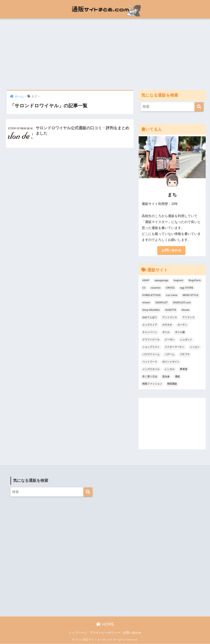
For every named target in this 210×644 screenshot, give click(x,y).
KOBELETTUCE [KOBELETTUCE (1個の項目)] (152, 295)
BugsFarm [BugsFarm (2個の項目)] (195, 281)
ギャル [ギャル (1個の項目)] (166, 332)
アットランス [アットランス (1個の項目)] (170, 318)
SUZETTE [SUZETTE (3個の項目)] (171, 310)
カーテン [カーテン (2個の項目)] (182, 325)
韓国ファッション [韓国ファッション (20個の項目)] (152, 384)
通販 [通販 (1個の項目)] (177, 377)
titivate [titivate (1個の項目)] (185, 310)
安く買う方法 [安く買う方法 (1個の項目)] (150, 377)
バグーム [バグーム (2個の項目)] (170, 355)
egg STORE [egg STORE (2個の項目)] (187, 288)
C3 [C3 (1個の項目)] (144, 288)
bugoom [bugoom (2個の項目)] (178, 281)
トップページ (78, 633)
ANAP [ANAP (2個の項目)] (146, 281)
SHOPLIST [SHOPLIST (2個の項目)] (161, 303)
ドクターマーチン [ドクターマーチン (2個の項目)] (175, 347)
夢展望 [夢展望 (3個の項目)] (184, 369)
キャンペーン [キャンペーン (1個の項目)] (150, 332)
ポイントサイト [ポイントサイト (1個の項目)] (171, 362)
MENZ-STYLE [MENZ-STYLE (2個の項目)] (190, 295)
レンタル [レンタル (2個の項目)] (170, 369)
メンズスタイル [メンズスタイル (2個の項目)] (151, 369)
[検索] (199, 107)
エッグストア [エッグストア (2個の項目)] (150, 325)
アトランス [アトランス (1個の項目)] (188, 318)
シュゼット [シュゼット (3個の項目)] (186, 340)
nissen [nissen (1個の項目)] (146, 303)
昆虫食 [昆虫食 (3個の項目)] (166, 377)
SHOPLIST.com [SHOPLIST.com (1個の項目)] (182, 303)
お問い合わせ (171, 250)
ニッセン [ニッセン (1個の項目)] (195, 347)
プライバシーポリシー (105, 633)
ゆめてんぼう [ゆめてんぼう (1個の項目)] (150, 318)
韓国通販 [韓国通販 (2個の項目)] (172, 384)
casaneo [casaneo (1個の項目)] (156, 288)
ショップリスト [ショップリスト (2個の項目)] (151, 347)
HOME (105, 624)
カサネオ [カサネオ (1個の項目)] (167, 325)
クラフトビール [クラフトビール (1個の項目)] (151, 340)
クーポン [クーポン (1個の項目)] (170, 340)
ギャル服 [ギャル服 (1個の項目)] (180, 332)
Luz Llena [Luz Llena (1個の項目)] (172, 295)
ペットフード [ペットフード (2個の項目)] (150, 362)
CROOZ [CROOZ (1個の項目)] (170, 288)
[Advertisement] (105, 54)
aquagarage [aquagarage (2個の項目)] (161, 281)
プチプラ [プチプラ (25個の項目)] (185, 355)
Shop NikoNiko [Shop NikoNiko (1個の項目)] (151, 310)
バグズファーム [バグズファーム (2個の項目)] (151, 355)
